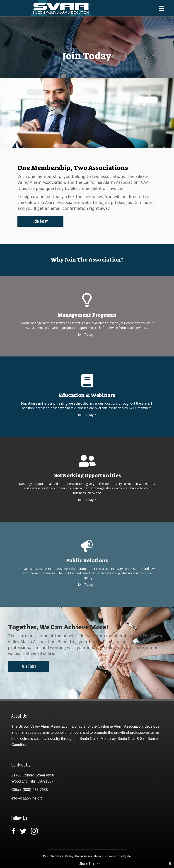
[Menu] (162, 8)
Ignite (127, 856)
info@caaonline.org (27, 798)
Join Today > (87, 334)
